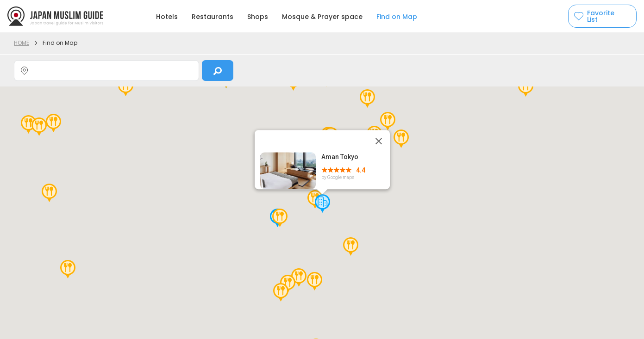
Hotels (167, 17)
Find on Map (397, 17)
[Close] (379, 141)
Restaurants (213, 17)
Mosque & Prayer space (322, 17)
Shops (258, 17)
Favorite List (601, 16)
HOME (22, 43)
